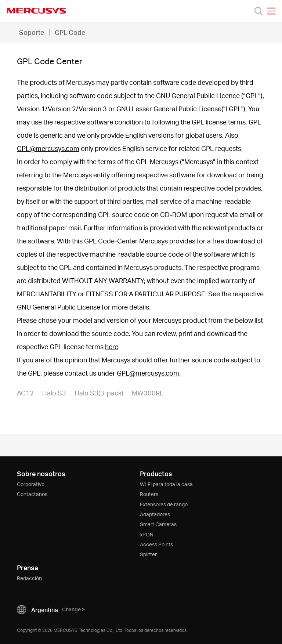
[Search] (258, 11)
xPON (147, 534)
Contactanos (32, 494)
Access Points (156, 544)
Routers (149, 494)
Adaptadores (155, 514)
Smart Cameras (158, 524)
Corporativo (31, 484)
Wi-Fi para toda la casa (166, 484)
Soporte (32, 32)
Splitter (148, 554)
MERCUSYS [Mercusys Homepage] (37, 11)
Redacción (29, 578)
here (112, 346)
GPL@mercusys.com (48, 148)
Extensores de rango (164, 504)
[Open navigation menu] (271, 11)
